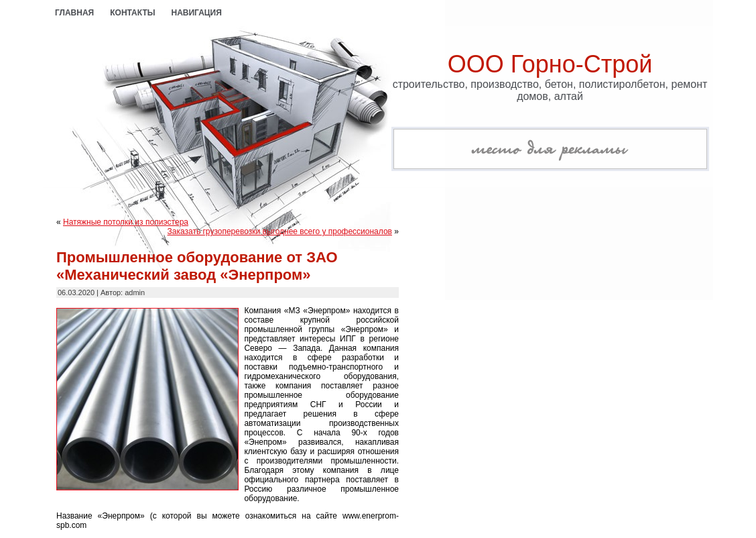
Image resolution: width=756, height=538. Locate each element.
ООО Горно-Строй (550, 64)
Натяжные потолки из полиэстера (126, 222)
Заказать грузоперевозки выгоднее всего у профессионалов (280, 231)
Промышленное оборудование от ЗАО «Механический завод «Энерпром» (197, 266)
